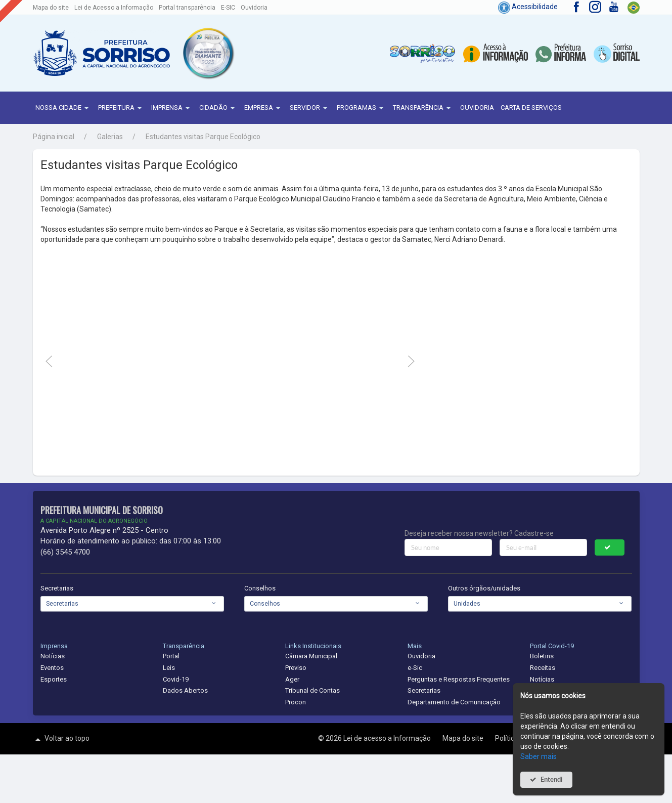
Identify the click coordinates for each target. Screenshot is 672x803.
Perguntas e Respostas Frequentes (459, 679)
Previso (296, 668)
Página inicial (54, 137)
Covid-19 (176, 679)
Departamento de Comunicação (454, 702)
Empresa (264, 108)
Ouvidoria (254, 8)
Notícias (53, 656)
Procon (296, 702)
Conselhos (260, 588)
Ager (292, 679)
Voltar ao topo (61, 739)
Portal (171, 656)
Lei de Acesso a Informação (114, 8)
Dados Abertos (185, 690)
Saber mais (539, 756)
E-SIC (228, 8)
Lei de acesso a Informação (388, 738)
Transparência (423, 108)
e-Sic (415, 668)
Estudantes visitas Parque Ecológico (203, 137)
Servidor (310, 108)
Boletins (542, 656)
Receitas (543, 668)
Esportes (54, 679)
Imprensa (172, 108)
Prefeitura (121, 108)
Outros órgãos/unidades (484, 588)
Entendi (552, 779)
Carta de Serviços (531, 108)
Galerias (110, 137)
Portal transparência (187, 8)
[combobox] (132, 604)
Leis (169, 668)
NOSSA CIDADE (63, 108)
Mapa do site (51, 8)
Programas (362, 108)
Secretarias (57, 588)
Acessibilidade (528, 7)
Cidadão (218, 108)
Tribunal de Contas (312, 690)
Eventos (52, 668)
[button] (208, 53)
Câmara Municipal (311, 656)
